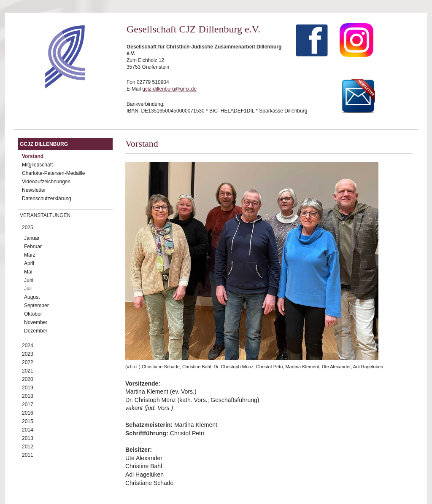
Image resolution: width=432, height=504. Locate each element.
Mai (28, 272)
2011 (28, 455)
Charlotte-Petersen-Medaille (53, 173)
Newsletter (34, 190)
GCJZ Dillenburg (44, 144)
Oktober (33, 314)
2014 (28, 430)
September (36, 306)
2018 (28, 396)
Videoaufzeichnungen (46, 182)
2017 (28, 405)
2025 (28, 228)
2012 (28, 447)
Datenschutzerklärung (47, 198)
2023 (28, 354)
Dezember (36, 331)
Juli (28, 289)
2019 (28, 388)
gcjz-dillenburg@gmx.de (169, 89)
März (30, 255)
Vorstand (33, 156)
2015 (28, 421)
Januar (32, 238)
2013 (28, 438)
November (36, 322)
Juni (29, 280)
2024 (28, 346)
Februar (33, 247)
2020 (28, 379)
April (29, 263)
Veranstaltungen (45, 215)
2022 (28, 362)
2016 (28, 413)
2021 (28, 371)
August (32, 297)
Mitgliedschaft (37, 165)
